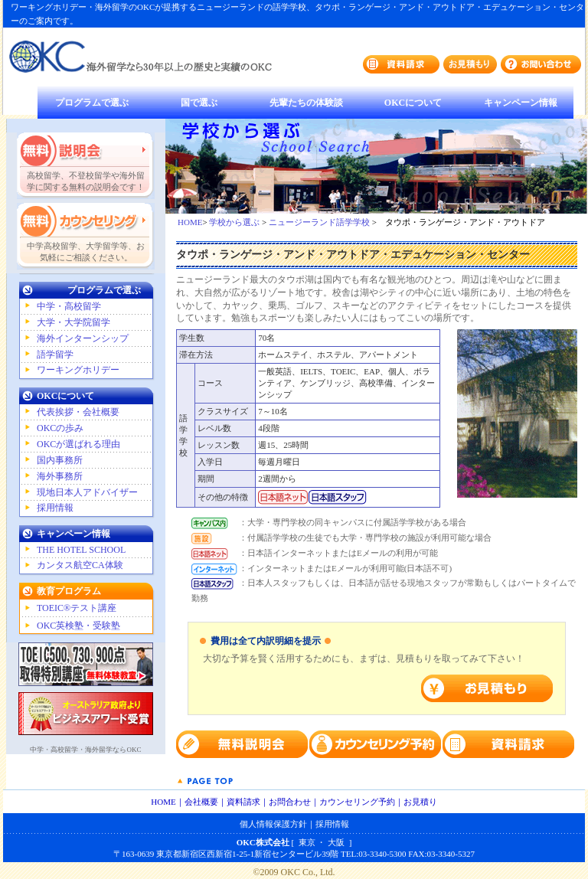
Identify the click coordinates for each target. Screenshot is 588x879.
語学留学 (55, 355)
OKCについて (413, 103)
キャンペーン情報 (521, 103)
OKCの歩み (60, 428)
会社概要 (201, 802)
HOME (190, 222)
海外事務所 (60, 476)
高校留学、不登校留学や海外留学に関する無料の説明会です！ (86, 181)
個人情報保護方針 (273, 824)
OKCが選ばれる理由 (78, 444)
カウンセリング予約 (357, 802)
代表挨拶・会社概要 (78, 412)
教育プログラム (69, 591)
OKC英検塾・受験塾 (78, 626)
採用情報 (55, 508)
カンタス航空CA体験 (80, 565)
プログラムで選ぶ (92, 103)
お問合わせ (290, 802)
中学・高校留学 (69, 306)
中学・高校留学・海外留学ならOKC (85, 750)
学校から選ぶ (234, 222)
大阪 (336, 842)
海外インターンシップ (83, 338)
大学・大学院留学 (73, 322)
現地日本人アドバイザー (87, 492)
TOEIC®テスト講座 (77, 608)
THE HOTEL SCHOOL (81, 550)
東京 (307, 842)
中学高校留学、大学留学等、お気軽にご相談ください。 (86, 252)
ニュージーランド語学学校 (319, 222)
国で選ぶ (199, 103)
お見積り (420, 802)
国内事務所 (60, 460)
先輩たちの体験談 (306, 103)
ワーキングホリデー (78, 370)
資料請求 (243, 802)
